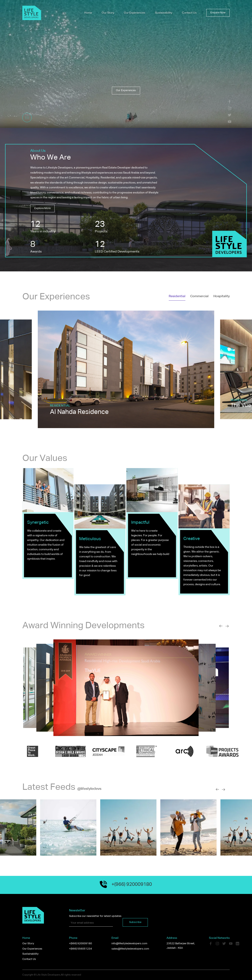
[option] (126, 369)
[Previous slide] (221, 626)
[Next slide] (227, 626)
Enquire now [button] (218, 13)
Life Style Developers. (49, 975)
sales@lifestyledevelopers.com (130, 949)
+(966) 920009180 (81, 944)
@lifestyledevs (89, 789)
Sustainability (164, 13)
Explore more (42, 208)
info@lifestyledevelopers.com (129, 944)
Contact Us (189, 13)
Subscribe (135, 922)
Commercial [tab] (199, 296)
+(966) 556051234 (81, 949)
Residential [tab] (177, 296)
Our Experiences (135, 13)
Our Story (108, 13)
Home (88, 13)
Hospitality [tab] (222, 296)
